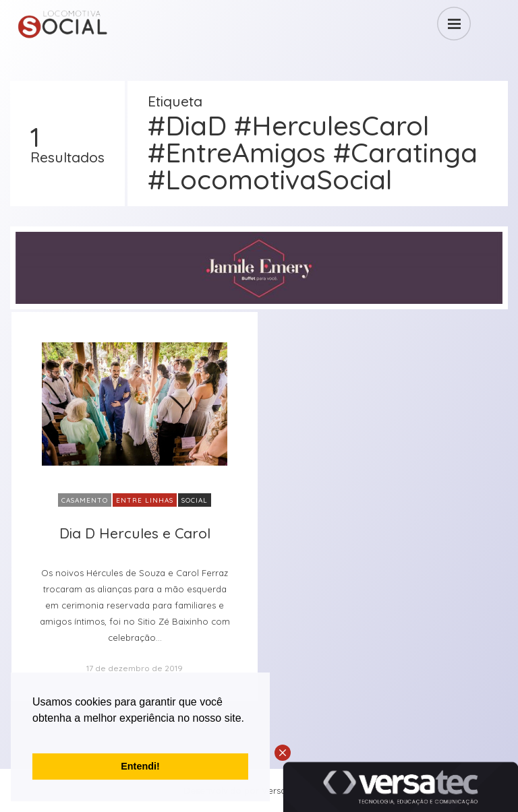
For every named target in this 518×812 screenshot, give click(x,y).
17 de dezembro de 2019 (135, 668)
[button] (34, 735)
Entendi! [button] (140, 766)
